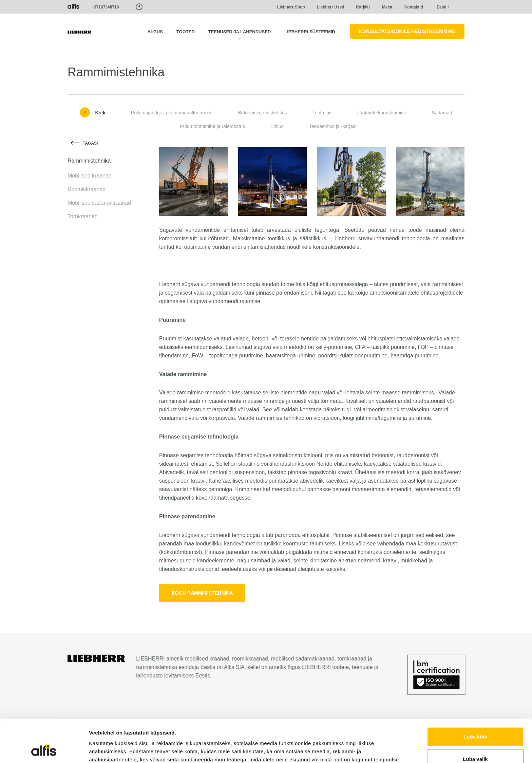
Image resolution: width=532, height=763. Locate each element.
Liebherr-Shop (291, 7)
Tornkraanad (83, 216)
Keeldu (475, 741)
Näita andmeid (350, 750)
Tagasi (90, 143)
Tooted (186, 32)
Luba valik (475, 719)
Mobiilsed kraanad (90, 176)
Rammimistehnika (89, 161)
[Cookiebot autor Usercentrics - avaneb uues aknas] (44, 750)
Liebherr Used (331, 7)
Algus (155, 32)
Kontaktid (414, 7)
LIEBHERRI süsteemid (310, 32)
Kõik (100, 113)
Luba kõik (475, 696)
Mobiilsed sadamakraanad (99, 203)
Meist (387, 7)
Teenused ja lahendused (240, 32)
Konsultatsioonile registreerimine (407, 31)
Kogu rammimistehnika (202, 593)
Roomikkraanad (87, 189)
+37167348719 (105, 7)
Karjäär (363, 7)
